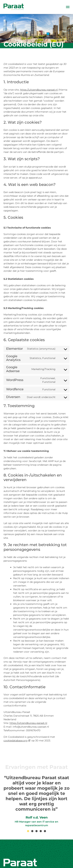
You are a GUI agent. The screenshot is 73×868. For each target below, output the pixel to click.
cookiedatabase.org (16, 741)
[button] (28, 831)
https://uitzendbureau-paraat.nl (39, 90)
